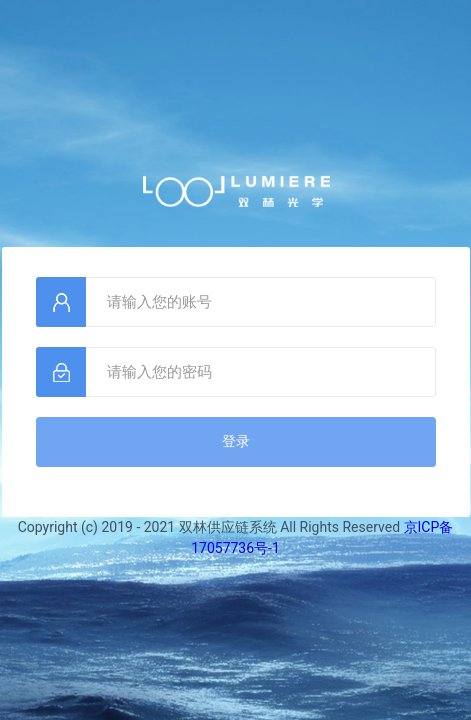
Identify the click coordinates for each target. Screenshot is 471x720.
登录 (236, 441)
